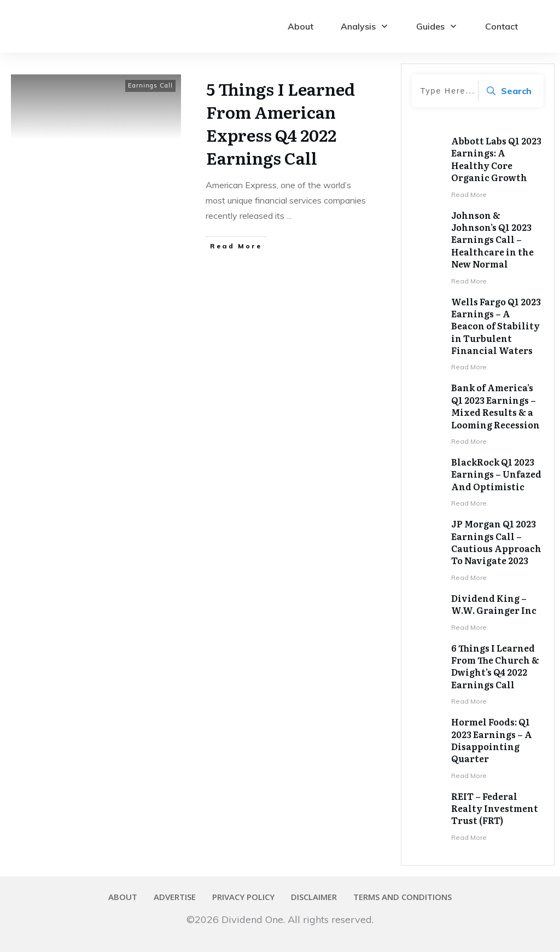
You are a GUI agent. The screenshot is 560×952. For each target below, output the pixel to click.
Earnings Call (150, 85)
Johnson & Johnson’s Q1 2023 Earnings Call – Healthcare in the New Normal (492, 240)
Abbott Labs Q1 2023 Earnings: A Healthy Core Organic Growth (496, 159)
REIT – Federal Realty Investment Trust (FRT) (495, 808)
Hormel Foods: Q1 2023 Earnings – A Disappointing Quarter (492, 740)
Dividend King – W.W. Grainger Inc (494, 604)
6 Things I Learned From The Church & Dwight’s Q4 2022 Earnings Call (495, 666)
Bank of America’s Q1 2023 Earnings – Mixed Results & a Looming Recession (495, 406)
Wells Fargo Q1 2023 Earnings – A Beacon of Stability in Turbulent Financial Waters (496, 326)
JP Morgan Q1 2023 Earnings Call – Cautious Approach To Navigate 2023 (496, 542)
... (289, 216)
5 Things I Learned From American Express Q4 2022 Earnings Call (281, 123)
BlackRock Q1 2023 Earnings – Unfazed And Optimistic (496, 474)
